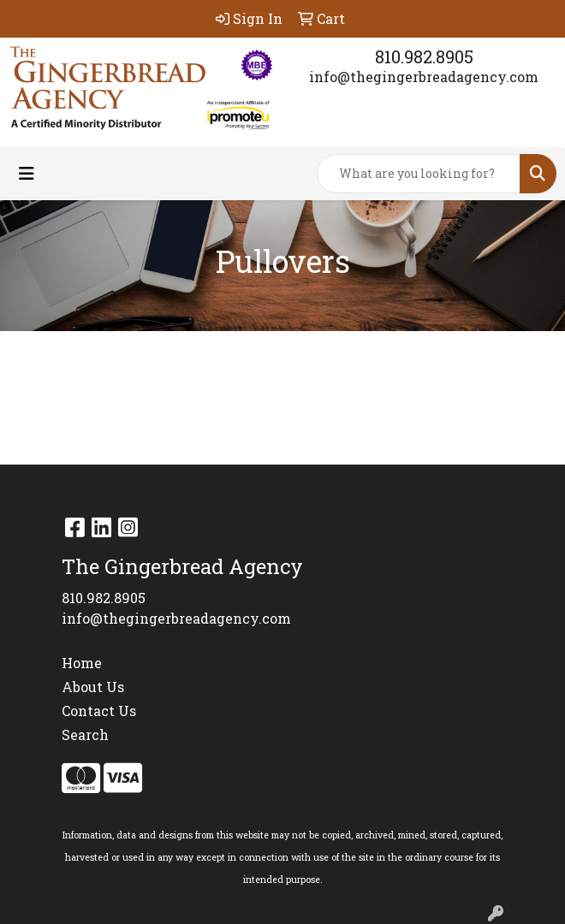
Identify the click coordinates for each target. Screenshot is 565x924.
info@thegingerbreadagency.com (424, 77)
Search (85, 734)
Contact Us (99, 711)
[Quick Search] (419, 174)
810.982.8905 (424, 56)
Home (82, 663)
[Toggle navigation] (27, 173)
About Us (93, 687)
